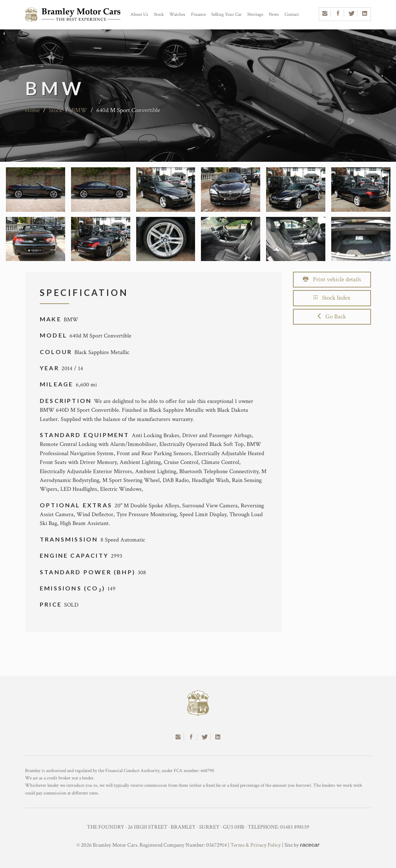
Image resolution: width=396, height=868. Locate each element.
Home (32, 110)
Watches (177, 15)
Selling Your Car (227, 15)
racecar (310, 845)
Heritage (255, 15)
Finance (198, 15)
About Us (139, 15)
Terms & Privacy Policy (256, 845)
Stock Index (332, 298)
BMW (79, 110)
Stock (159, 15)
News (274, 15)
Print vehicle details (332, 279)
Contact (292, 15)
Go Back (332, 317)
